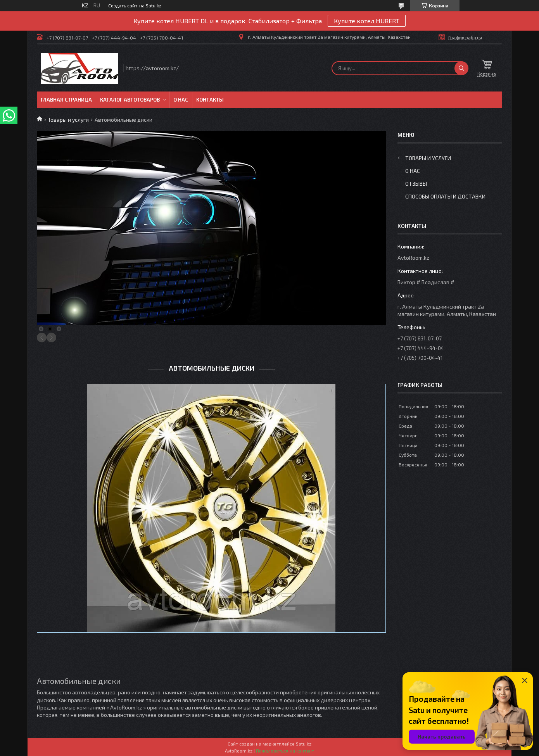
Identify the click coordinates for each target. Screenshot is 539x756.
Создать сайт (123, 5)
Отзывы (416, 184)
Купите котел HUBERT (367, 21)
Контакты (210, 100)
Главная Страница (66, 100)
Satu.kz (304, 744)
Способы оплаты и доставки (445, 196)
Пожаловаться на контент (285, 751)
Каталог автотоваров (130, 100)
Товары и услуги (68, 120)
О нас (181, 100)
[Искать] (461, 68)
